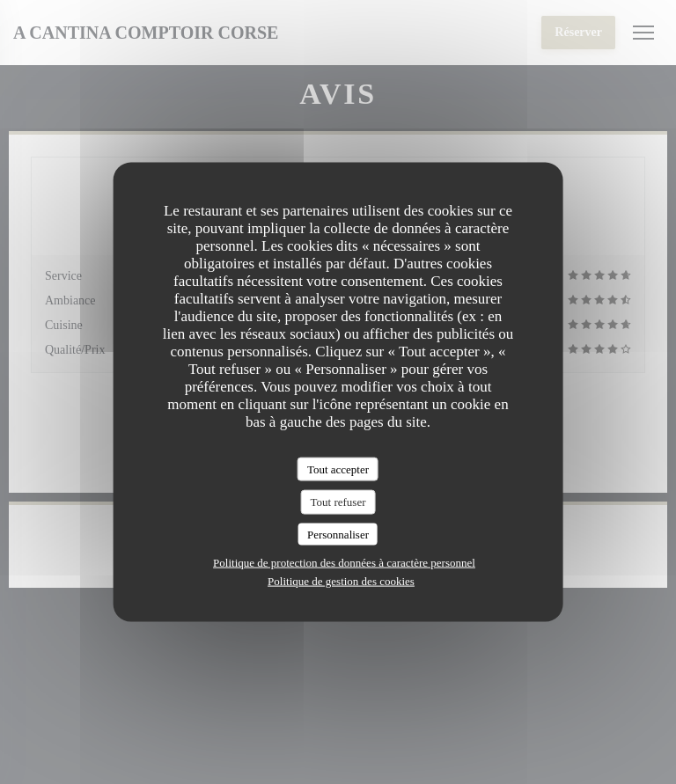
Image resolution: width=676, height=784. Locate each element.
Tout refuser (338, 502)
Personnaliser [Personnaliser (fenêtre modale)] (338, 534)
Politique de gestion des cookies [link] (341, 581)
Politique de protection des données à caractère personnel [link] (344, 563)
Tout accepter (338, 469)
